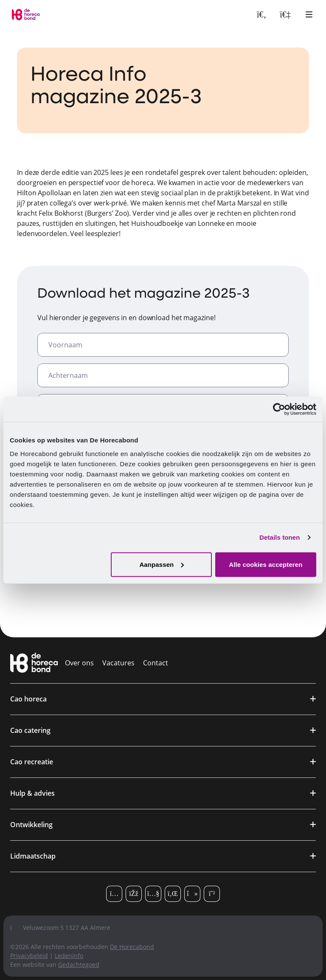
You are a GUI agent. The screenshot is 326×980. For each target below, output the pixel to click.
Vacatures (118, 663)
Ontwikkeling (31, 825)
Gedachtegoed (79, 965)
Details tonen (280, 537)
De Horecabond (132, 947)
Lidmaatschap (33, 856)
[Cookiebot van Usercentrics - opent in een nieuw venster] (279, 409)
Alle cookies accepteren (266, 564)
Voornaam (65, 345)
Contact (156, 663)
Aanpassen (162, 564)
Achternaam (68, 375)
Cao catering (30, 730)
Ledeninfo (69, 956)
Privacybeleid (29, 956)
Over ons (79, 663)
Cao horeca (28, 699)
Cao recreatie (32, 762)
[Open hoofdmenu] (309, 14)
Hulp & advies (32, 793)
